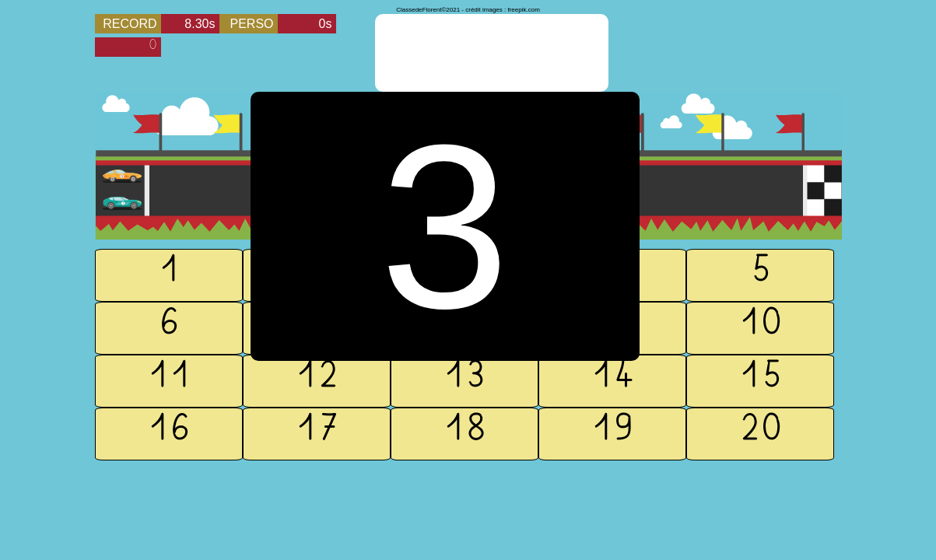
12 (317, 381)
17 (317, 434)
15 (760, 381)
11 (169, 381)
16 (169, 434)
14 (612, 381)
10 (760, 328)
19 (612, 434)
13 (464, 381)
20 (760, 434)
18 (464, 434)
